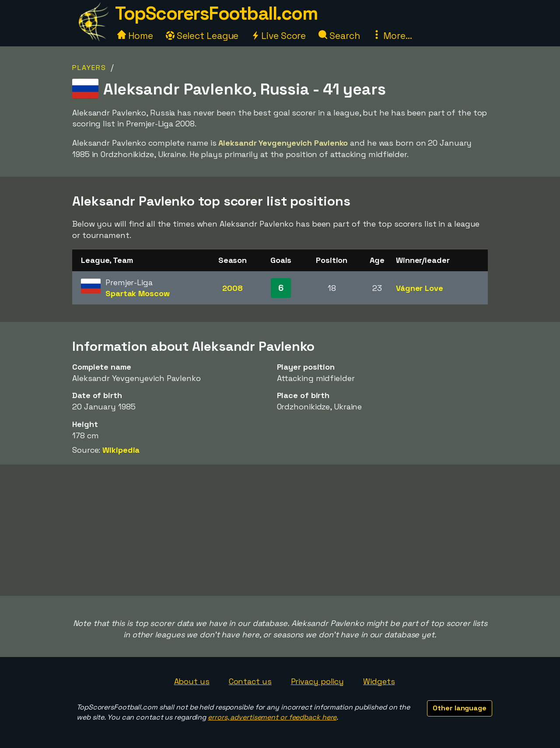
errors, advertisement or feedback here (272, 717)
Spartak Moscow (138, 293)
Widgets (379, 681)
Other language (460, 708)
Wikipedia (121, 450)
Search (339, 36)
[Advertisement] (280, 530)
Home (135, 36)
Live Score (278, 36)
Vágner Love (420, 288)
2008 (233, 288)
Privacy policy (318, 681)
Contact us (250, 681)
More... (392, 36)
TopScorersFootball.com (216, 13)
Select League (202, 36)
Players (89, 68)
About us (192, 681)
